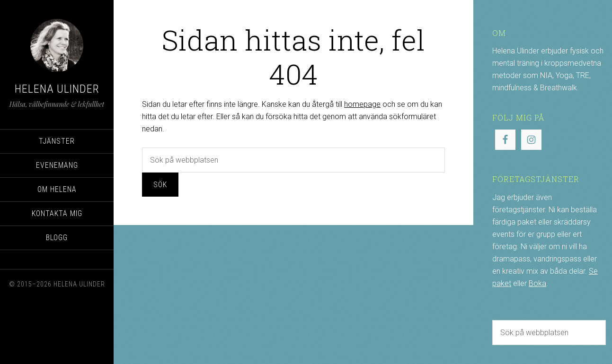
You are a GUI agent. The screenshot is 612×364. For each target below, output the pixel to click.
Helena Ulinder (57, 89)
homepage (362, 104)
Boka (537, 283)
